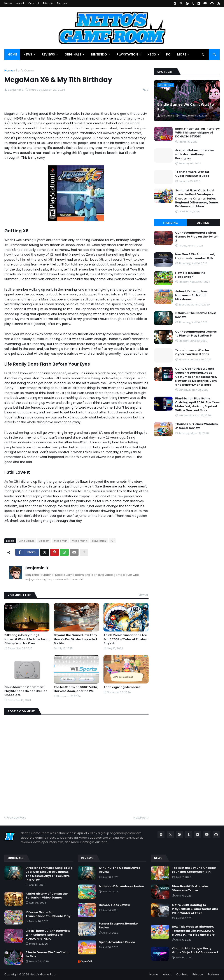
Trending (170, 223)
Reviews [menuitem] (48, 54)
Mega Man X (80, 541)
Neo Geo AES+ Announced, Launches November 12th (195, 256)
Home (8, 3)
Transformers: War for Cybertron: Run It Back (192, 174)
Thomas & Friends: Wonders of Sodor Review (196, 426)
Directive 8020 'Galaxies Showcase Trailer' (190, 888)
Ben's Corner (25, 70)
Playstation (99, 541)
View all (143, 595)
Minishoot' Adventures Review (121, 886)
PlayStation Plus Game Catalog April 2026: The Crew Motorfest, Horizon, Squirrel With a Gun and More (197, 405)
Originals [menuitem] (73, 54)
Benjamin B (37, 568)
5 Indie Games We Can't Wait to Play (186, 107)
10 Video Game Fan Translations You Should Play (48, 914)
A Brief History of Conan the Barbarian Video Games (47, 896)
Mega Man (61, 541)
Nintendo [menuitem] (99, 54)
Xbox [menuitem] (152, 54)
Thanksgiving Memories (122, 687)
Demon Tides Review (114, 905)
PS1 (112, 541)
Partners (62, 3)
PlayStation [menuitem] (127, 54)
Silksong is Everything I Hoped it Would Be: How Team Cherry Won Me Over (27, 639)
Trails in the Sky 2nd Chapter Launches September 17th (194, 870)
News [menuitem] (28, 54)
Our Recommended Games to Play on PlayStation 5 (196, 334)
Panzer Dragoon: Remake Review (118, 926)
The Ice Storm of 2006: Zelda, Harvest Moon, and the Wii (76, 689)
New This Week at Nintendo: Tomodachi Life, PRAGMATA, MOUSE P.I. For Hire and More (193, 931)
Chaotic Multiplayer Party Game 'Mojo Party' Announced (195, 951)
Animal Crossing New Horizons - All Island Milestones (191, 295)
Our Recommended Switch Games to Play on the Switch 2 (197, 237)
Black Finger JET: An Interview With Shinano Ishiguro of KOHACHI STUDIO (197, 133)
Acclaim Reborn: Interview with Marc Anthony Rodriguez (195, 154)
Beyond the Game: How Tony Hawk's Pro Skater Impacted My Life (75, 639)
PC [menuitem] (168, 54)
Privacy (48, 3)
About (20, 3)
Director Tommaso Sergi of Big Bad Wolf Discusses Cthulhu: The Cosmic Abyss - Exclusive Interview (49, 874)
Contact (34, 3)
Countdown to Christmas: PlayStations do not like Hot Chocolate (26, 691)
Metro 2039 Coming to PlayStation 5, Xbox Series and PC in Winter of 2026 (195, 909)
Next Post (140, 818)
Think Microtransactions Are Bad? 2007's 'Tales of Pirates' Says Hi (125, 639)
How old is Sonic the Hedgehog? (190, 275)
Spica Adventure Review (117, 942)
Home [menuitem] (12, 54)
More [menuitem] (181, 54)
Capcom (44, 541)
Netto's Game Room (44, 974)
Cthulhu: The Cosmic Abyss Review (196, 315)
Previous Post (16, 818)
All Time (203, 223)
